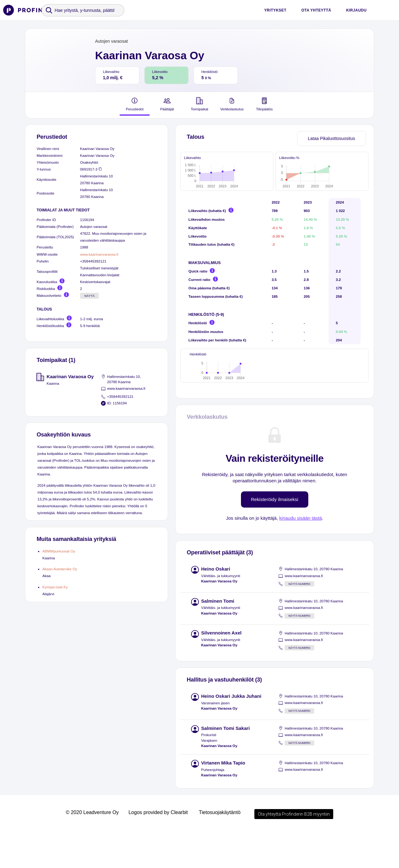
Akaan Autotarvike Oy (60, 569)
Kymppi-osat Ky (55, 587)
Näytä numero (299, 620)
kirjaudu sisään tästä (301, 555)
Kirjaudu (356, 10)
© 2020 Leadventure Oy (92, 849)
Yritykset (275, 10)
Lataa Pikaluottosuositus (331, 138)
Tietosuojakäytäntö (220, 849)
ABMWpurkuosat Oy (59, 551)
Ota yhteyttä (316, 10)
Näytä (90, 296)
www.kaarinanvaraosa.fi (99, 254)
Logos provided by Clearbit (158, 849)
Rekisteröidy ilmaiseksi (275, 536)
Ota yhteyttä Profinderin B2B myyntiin (294, 851)
